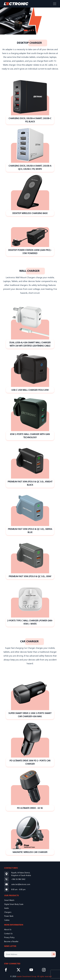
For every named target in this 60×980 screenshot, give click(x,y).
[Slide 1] (26, 30)
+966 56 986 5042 (18, 879)
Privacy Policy (9, 937)
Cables (7, 920)
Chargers (8, 912)
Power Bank (9, 916)
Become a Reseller (11, 941)
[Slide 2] (29, 30)
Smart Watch (9, 900)
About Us (8, 929)
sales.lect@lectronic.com (21, 884)
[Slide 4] (33, 30)
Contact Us (8, 933)
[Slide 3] (31, 30)
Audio (7, 908)
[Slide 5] (36, 30)
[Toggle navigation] (55, 4)
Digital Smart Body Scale (14, 904)
